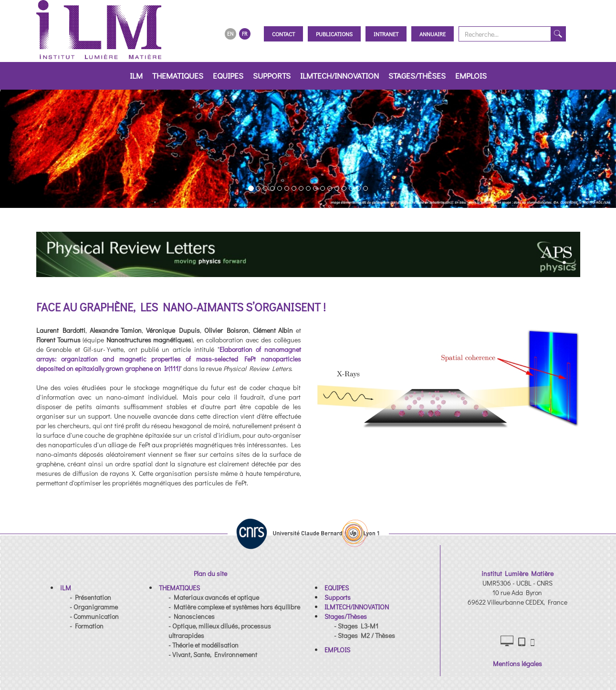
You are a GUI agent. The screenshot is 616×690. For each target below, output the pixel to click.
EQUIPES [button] (228, 76)
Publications (334, 34)
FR (245, 34)
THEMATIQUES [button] (178, 76)
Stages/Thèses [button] (417, 76)
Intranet (386, 34)
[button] (25, 149)
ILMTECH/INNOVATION (339, 76)
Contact (283, 34)
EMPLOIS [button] (471, 76)
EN (230, 34)
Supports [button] (272, 76)
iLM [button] (136, 76)
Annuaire (433, 34)
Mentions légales (517, 664)
